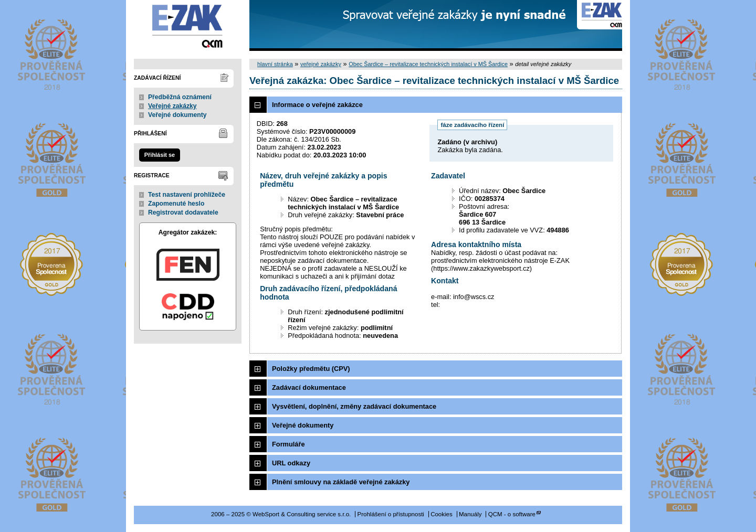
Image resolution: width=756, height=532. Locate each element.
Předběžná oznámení (180, 97)
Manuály (470, 514)
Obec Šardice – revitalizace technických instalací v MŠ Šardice (428, 64)
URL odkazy (291, 463)
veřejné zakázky (321, 64)
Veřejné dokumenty (177, 115)
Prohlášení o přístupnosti (391, 514)
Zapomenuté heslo (176, 204)
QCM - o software (512, 514)
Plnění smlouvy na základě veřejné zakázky (341, 482)
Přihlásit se (160, 155)
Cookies (442, 514)
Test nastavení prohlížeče (187, 195)
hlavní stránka (275, 64)
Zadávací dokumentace (309, 387)
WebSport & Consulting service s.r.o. (188, 25)
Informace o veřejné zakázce (317, 105)
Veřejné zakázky (172, 106)
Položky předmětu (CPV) (311, 369)
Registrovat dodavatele (183, 212)
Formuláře (288, 444)
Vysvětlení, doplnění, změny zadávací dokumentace (354, 406)
